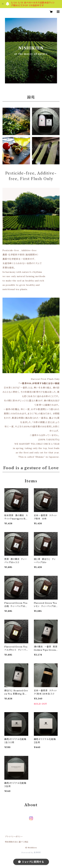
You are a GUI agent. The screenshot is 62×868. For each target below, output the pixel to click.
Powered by (31, 852)
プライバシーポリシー (14, 837)
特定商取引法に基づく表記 (17, 842)
